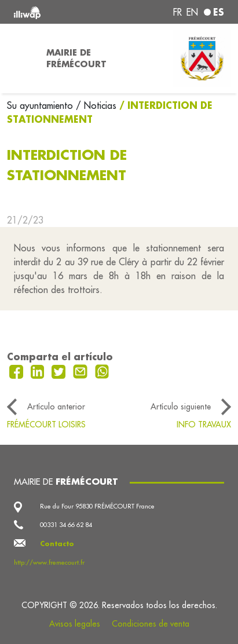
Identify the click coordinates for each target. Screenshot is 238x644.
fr (177, 12)
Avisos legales (75, 624)
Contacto (57, 544)
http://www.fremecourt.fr (49, 562)
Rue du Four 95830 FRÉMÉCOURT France (97, 506)
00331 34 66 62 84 (66, 525)
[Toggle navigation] (20, 58)
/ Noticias (96, 105)
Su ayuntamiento (41, 105)
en (192, 12)
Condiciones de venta (151, 624)
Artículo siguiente (181, 407)
